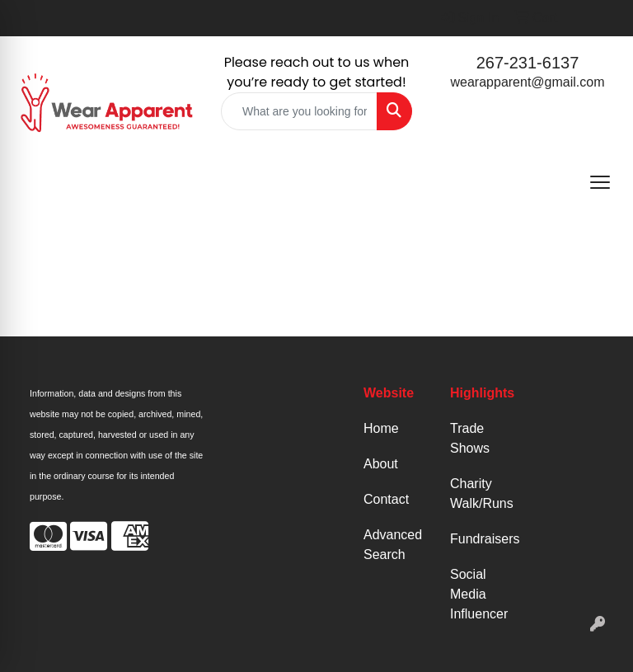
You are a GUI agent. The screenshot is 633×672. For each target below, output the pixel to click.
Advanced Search (393, 545)
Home (381, 428)
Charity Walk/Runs (482, 493)
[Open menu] (600, 182)
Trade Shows (470, 438)
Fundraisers (483, 539)
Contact (386, 499)
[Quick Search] (299, 111)
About (381, 464)
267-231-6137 (528, 63)
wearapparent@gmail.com (528, 82)
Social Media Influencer (479, 594)
